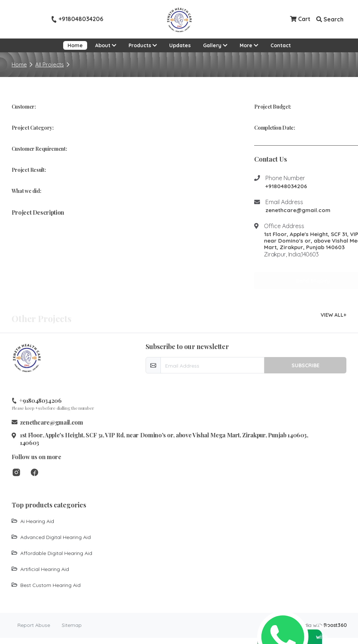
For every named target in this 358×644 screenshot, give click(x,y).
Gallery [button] (215, 45)
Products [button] (143, 45)
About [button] (106, 45)
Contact (281, 45)
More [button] (251, 45)
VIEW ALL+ (333, 315)
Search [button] (330, 19)
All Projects (50, 64)
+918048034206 (77, 19)
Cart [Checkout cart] (300, 19)
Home (75, 45)
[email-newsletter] (212, 365)
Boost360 (335, 625)
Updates (180, 45)
